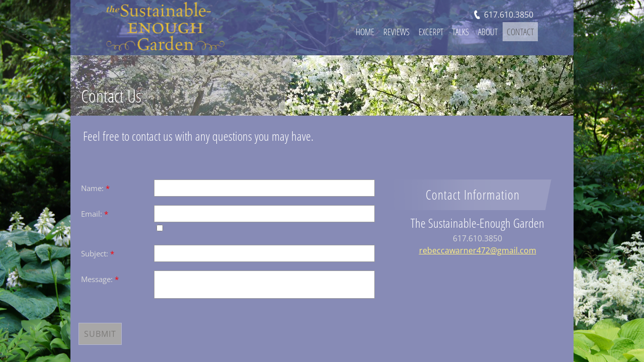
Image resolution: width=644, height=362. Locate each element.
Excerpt (431, 32)
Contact (520, 32)
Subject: (98, 253)
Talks (461, 32)
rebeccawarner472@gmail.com (478, 250)
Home (365, 32)
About (488, 32)
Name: (95, 188)
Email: (95, 214)
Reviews (396, 32)
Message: (100, 279)
